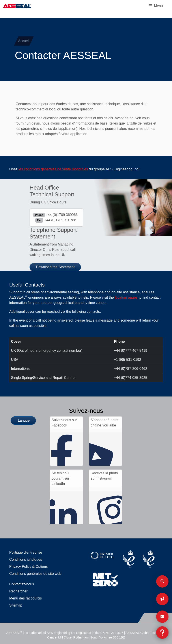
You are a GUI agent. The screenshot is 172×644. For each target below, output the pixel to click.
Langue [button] (24, 420)
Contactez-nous (22, 584)
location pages (126, 297)
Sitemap (16, 605)
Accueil (24, 41)
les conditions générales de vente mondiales (53, 169)
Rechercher (18, 591)
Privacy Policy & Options (28, 567)
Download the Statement (55, 267)
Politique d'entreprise (26, 552)
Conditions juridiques (26, 559)
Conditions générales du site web (35, 574)
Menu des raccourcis (26, 598)
